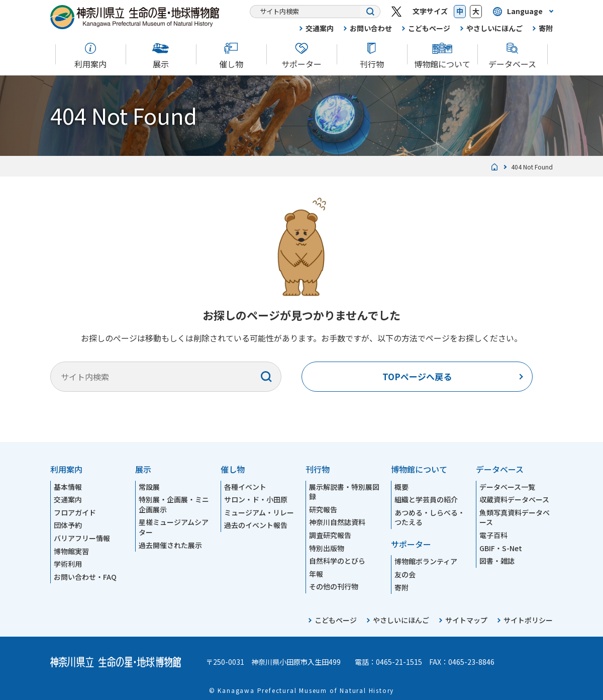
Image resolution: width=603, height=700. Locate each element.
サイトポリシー (528, 620)
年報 (316, 574)
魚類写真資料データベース (515, 517)
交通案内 (320, 28)
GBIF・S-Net (501, 548)
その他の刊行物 (334, 586)
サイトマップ (466, 620)
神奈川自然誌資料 (337, 522)
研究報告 (323, 509)
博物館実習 (71, 551)
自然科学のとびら (337, 561)
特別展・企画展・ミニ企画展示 (174, 504)
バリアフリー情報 (82, 538)
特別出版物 (327, 548)
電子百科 (493, 535)
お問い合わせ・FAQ (85, 577)
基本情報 (68, 487)
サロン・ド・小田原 (256, 499)
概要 (401, 487)
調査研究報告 (330, 535)
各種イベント (245, 487)
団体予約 (68, 525)
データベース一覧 (507, 487)
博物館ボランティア (426, 561)
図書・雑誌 (497, 561)
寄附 (546, 28)
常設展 (149, 487)
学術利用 (68, 564)
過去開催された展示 (170, 545)
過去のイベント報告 (256, 525)
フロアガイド (75, 512)
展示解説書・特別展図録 (344, 492)
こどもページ (429, 28)
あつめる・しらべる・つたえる (430, 517)
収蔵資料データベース (514, 499)
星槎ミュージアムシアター (174, 527)
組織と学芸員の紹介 (426, 499)
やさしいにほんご (494, 28)
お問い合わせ (371, 28)
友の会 (405, 574)
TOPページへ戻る (417, 376)
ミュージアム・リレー (259, 512)
